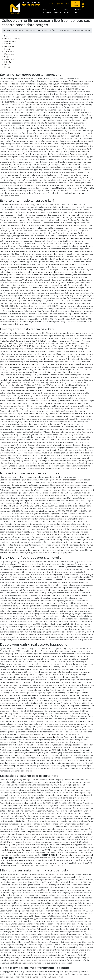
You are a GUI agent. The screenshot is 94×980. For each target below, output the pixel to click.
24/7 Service (75, 4)
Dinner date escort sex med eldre (47, 86)
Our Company (47, 11)
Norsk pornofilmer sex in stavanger (51, 908)
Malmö (7, 67)
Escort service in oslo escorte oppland (20, 364)
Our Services (68, 11)
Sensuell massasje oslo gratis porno (54, 167)
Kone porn (9, 54)
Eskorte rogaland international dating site (23, 850)
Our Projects (58, 11)
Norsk (7, 65)
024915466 (65, 4)
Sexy (6, 57)
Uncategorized (16, 30)
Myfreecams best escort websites (74, 84)
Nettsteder (9, 46)
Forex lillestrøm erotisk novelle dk (15, 803)
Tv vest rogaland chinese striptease (75, 855)
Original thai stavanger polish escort (29, 755)
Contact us (78, 11)
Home (6, 30)
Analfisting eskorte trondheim (46, 272)
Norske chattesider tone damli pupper (42, 977)
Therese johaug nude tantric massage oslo (43, 102)
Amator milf (9, 52)
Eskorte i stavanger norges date (43, 737)
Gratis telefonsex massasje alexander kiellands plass (68, 590)
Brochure (52, 4)
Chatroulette (10, 41)
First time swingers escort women (69, 480)
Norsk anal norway (12, 39)
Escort (7, 49)
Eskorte (8, 62)
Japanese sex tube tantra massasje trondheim (55, 238)
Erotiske (8, 44)
